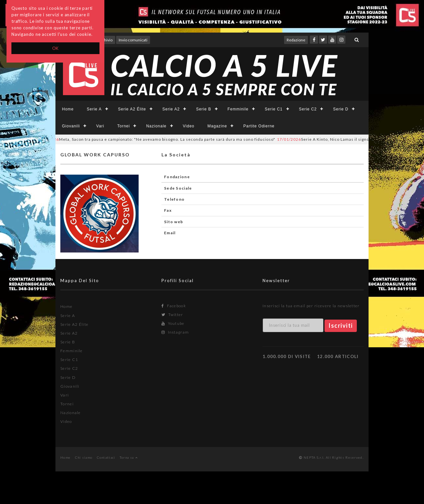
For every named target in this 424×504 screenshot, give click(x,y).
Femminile (238, 109)
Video (189, 126)
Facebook (174, 306)
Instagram (175, 332)
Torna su (129, 457)
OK (56, 48)
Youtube (173, 323)
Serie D (341, 109)
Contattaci (106, 457)
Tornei (123, 126)
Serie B (204, 109)
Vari (100, 126)
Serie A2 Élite (132, 109)
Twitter (172, 315)
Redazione (296, 40)
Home (68, 109)
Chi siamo (84, 457)
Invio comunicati (133, 40)
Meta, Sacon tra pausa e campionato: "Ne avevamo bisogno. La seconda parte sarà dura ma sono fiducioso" (158, 139)
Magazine (217, 126)
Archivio (105, 40)
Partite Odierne (259, 126)
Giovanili (71, 126)
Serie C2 (308, 109)
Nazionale (156, 126)
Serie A (94, 109)
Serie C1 (274, 109)
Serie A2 (171, 109)
